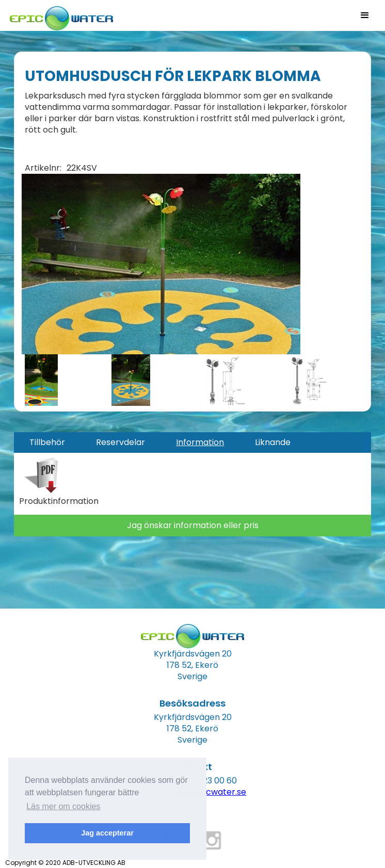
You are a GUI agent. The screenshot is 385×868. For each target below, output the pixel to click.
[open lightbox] (160, 264)
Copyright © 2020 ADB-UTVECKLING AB (65, 863)
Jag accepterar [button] (107, 833)
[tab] (47, 443)
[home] (59, 15)
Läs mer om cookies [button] (63, 806)
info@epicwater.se (208, 792)
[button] (365, 15)
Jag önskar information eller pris (193, 525)
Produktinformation (59, 501)
